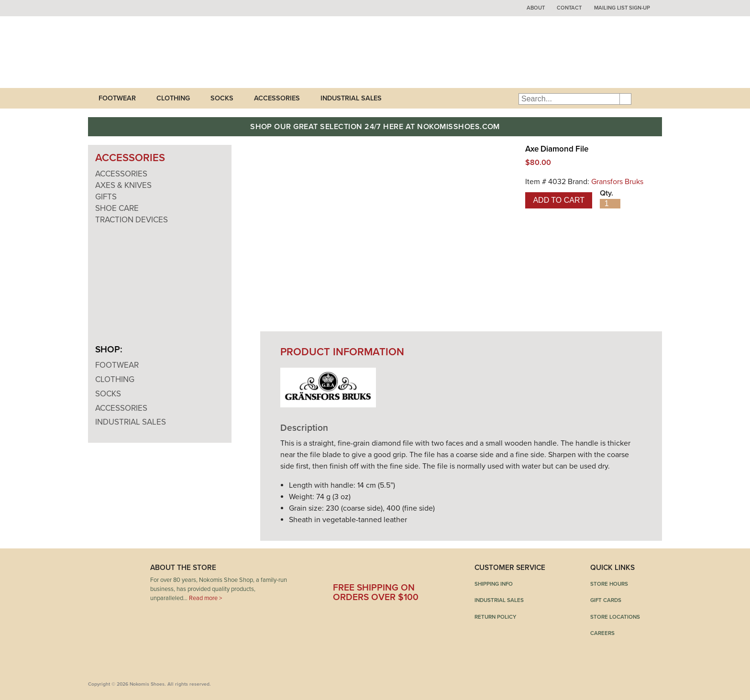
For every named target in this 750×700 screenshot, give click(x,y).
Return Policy (495, 617)
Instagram (423, 571)
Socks (222, 98)
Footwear (117, 98)
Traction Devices (132, 220)
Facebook (340, 571)
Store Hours (609, 584)
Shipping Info (494, 584)
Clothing (173, 98)
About (536, 8)
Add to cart (559, 200)
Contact (569, 8)
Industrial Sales (351, 98)
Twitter (368, 571)
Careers (602, 633)
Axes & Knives (123, 185)
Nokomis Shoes (151, 52)
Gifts (106, 197)
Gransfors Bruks (617, 182)
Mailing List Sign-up (622, 8)
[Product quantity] (610, 204)
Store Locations (615, 617)
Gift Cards (606, 600)
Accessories (277, 98)
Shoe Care (117, 208)
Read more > (205, 598)
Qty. (607, 193)
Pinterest (396, 571)
